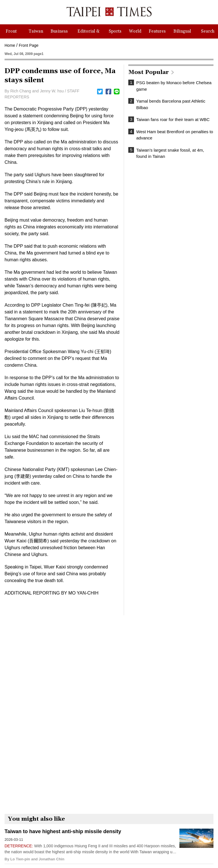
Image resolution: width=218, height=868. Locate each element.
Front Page (29, 45)
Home (10, 45)
